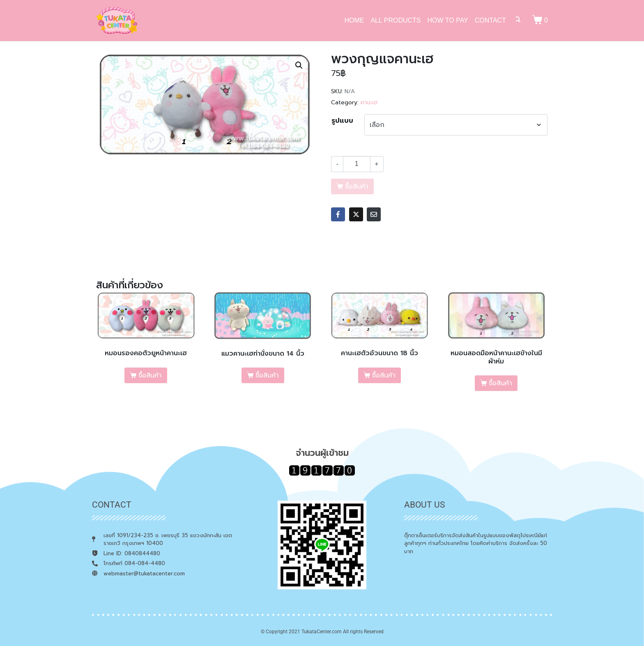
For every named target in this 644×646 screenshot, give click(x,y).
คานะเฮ (369, 102)
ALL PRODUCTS (396, 20)
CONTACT (490, 20)
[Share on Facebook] (338, 214)
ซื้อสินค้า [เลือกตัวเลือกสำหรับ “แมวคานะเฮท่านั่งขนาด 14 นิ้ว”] (267, 375)
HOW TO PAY (448, 20)
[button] (299, 65)
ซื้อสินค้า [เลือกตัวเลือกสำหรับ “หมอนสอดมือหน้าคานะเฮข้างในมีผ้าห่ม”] (500, 383)
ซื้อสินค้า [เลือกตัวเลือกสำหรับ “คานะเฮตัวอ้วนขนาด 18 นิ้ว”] (384, 375)
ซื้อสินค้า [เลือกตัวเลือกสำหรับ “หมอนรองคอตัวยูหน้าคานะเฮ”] (150, 375)
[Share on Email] (374, 214)
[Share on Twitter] (356, 214)
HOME (354, 20)
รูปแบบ (342, 121)
